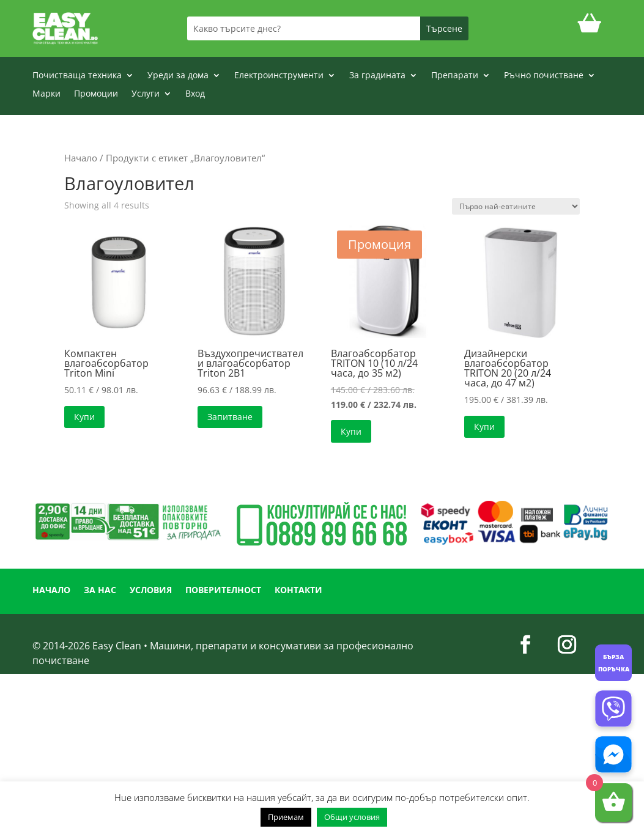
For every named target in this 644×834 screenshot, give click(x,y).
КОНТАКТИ (298, 591)
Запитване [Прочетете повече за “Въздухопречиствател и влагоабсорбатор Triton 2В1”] (230, 417)
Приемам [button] (286, 817)
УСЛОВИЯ (151, 591)
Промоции (96, 94)
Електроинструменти (279, 76)
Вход (195, 94)
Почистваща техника (77, 76)
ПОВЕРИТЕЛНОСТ (223, 591)
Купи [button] (84, 417)
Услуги (146, 94)
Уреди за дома (178, 76)
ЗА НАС (100, 591)
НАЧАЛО (51, 591)
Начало (81, 158)
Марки (46, 94)
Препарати (455, 76)
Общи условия (352, 817)
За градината (377, 76)
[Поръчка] (516, 206)
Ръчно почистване (544, 76)
